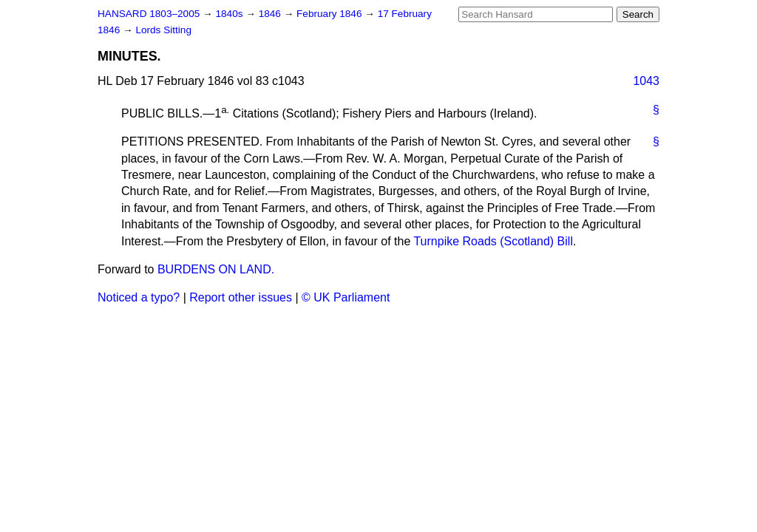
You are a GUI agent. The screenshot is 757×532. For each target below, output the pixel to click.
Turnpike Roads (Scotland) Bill (493, 241)
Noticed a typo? (139, 297)
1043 (646, 81)
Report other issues (241, 297)
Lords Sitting (163, 30)
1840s (230, 14)
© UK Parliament (346, 297)
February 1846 (330, 14)
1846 (271, 14)
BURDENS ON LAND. (216, 269)
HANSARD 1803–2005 (149, 14)
